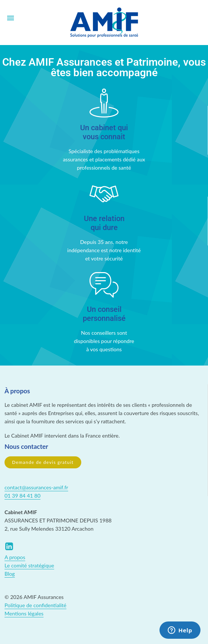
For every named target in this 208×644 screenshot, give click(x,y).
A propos (15, 557)
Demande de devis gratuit (43, 462)
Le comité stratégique (29, 565)
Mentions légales (24, 613)
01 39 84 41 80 (23, 496)
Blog (10, 574)
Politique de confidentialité (35, 605)
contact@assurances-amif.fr (36, 487)
